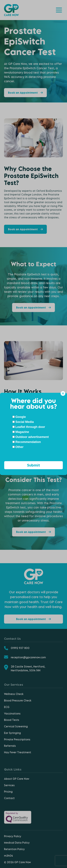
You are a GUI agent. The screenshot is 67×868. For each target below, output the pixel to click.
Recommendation (27, 442)
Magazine (21, 432)
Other (18, 447)
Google (19, 417)
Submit (33, 465)
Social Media (23, 422)
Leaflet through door (29, 427)
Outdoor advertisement (31, 437)
